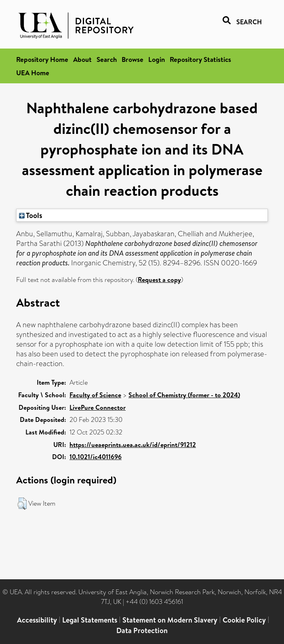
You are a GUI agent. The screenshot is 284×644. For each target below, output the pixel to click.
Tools (31, 215)
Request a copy (159, 280)
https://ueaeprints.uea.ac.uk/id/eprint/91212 (133, 445)
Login (157, 59)
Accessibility (37, 620)
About (82, 59)
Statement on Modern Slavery (170, 620)
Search (107, 59)
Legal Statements (90, 620)
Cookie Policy (244, 620)
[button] (22, 504)
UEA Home (33, 73)
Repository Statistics (200, 59)
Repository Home (42, 59)
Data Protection (142, 630)
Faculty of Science (95, 395)
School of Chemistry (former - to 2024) (184, 395)
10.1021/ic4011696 (96, 457)
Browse (133, 59)
